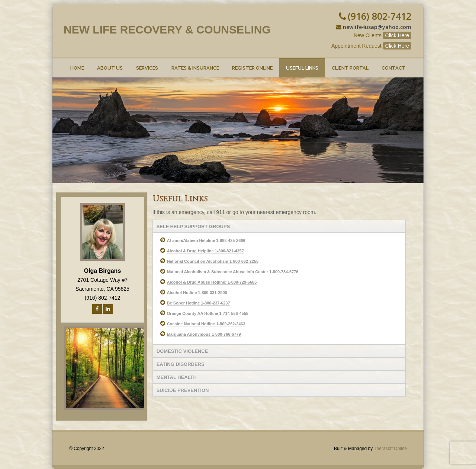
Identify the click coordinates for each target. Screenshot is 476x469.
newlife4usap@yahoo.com (377, 27)
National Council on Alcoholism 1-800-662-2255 (213, 261)
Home (77, 65)
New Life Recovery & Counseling (167, 30)
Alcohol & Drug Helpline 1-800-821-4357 (205, 251)
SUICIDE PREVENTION (183, 390)
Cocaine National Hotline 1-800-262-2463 (206, 324)
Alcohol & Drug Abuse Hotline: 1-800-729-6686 (212, 282)
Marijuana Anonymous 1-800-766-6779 (204, 334)
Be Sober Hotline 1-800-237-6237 (199, 303)
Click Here (397, 35)
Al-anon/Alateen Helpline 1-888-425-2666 (206, 240)
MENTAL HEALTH (177, 377)
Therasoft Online (390, 449)
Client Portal (350, 65)
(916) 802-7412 (379, 16)
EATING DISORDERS (181, 364)
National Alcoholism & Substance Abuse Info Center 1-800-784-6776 (233, 272)
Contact (394, 65)
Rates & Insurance (195, 65)
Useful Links (302, 65)
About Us (110, 65)
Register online (253, 65)
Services (147, 65)
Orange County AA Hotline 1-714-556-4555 (208, 313)
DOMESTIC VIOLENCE (182, 351)
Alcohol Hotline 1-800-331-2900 (197, 293)
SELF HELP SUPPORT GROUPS (193, 226)
